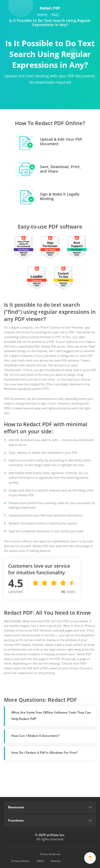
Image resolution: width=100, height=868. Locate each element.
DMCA (40, 861)
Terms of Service (50, 854)
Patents (56, 861)
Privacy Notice (20, 861)
